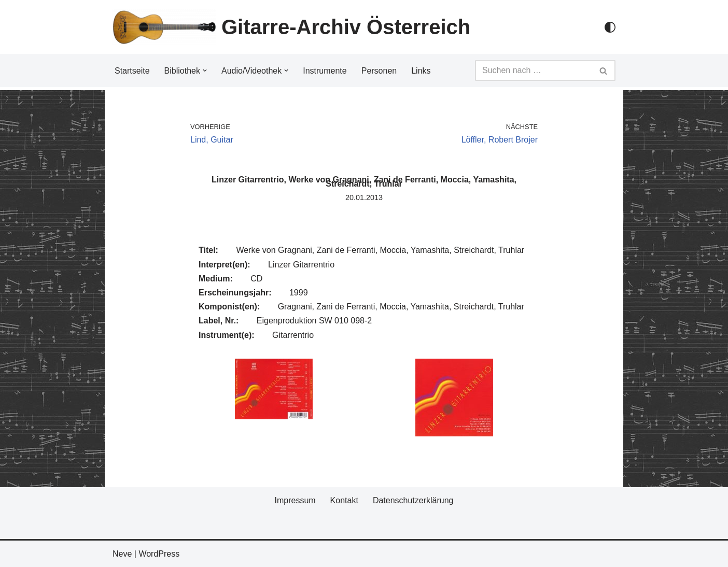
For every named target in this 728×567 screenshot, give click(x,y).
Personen (379, 71)
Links (421, 71)
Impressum (295, 500)
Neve (122, 554)
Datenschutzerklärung (413, 500)
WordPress (159, 554)
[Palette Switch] (610, 27)
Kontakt (344, 500)
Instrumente (325, 71)
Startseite (132, 71)
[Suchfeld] (534, 70)
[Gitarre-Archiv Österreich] (291, 27)
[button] (205, 70)
